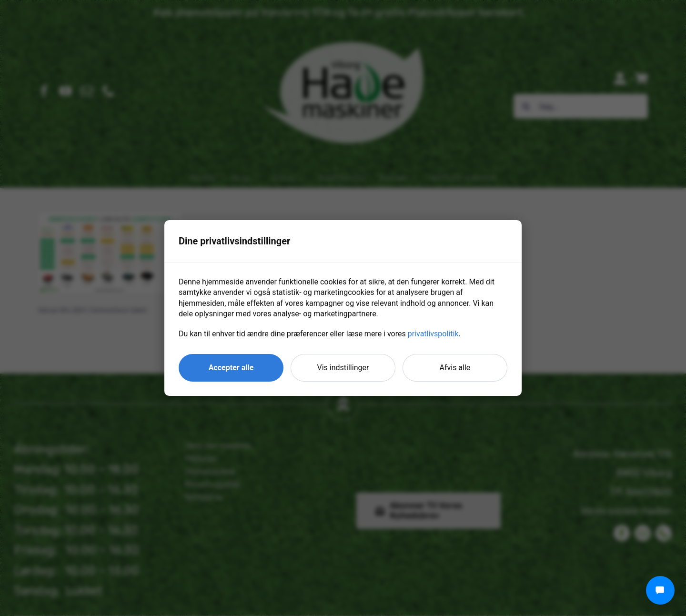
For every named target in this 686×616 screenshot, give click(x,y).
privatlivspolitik (433, 334)
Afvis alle (455, 368)
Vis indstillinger (343, 368)
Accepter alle (231, 368)
